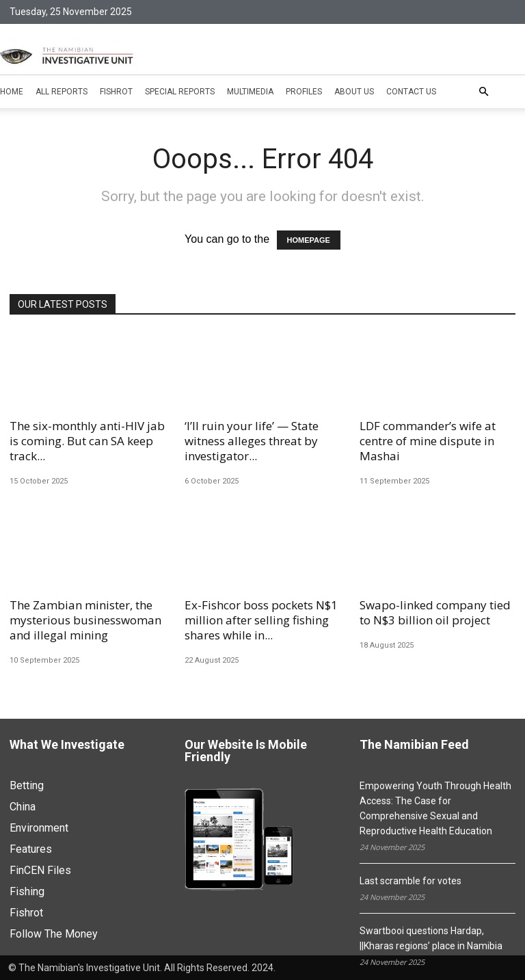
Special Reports (180, 92)
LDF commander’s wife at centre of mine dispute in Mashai (428, 441)
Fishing (27, 891)
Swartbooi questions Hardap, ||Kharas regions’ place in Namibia (431, 938)
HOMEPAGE (309, 240)
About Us (354, 92)
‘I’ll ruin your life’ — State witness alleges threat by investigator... (252, 441)
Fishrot (116, 92)
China (23, 807)
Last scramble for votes (410, 881)
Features (31, 849)
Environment (39, 828)
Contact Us (411, 92)
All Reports (62, 92)
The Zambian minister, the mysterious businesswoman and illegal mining (85, 620)
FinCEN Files (40, 870)
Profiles (304, 92)
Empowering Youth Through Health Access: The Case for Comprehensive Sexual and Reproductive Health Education (435, 808)
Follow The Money (54, 934)
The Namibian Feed (414, 745)
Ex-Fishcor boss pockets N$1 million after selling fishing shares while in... (261, 620)
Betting (27, 785)
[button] (483, 92)
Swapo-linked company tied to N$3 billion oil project (435, 612)
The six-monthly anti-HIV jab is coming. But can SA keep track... (87, 441)
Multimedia (250, 92)
